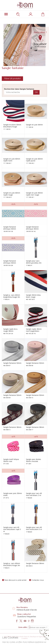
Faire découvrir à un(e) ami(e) (15, 580)
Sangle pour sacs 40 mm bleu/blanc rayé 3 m (12, 529)
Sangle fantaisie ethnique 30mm (10, 228)
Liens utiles (25, 627)
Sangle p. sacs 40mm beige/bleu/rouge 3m (12, 296)
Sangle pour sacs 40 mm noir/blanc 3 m (34, 494)
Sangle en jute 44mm (34, 125)
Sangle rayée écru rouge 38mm (10, 330)
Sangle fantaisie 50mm (12, 363)
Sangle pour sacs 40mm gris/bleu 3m (34, 262)
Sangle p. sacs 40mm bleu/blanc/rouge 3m (12, 564)
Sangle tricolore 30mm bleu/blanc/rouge (12, 126)
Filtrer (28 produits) (12, 79)
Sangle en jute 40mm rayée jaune (34, 160)
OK (36, 92)
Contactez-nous (38, 580)
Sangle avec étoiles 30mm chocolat (33, 460)
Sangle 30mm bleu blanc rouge (33, 296)
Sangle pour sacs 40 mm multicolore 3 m (34, 528)
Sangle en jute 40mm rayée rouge (12, 194)
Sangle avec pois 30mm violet (13, 494)
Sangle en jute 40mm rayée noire (12, 160)
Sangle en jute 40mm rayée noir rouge (34, 194)
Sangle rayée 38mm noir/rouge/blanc (34, 330)
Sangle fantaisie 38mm (12, 427)
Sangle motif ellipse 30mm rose (11, 460)
